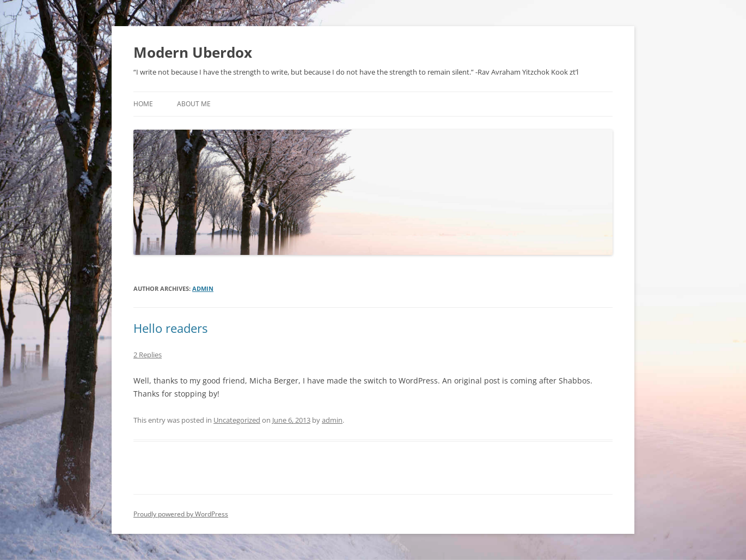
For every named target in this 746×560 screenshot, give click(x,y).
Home (143, 104)
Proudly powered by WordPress (181, 514)
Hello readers (170, 328)
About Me (194, 104)
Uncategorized (237, 420)
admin (203, 288)
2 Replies (148, 355)
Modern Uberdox (193, 52)
